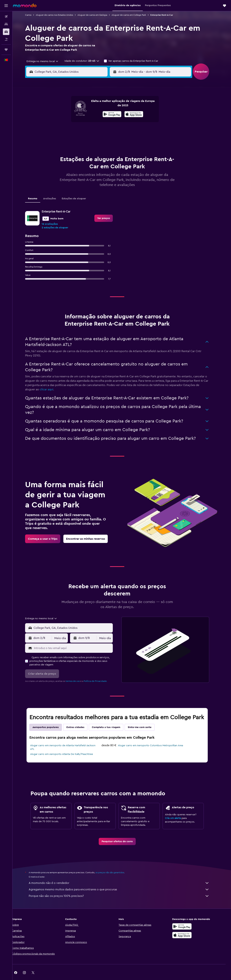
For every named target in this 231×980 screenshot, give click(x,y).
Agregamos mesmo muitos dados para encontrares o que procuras (124, 880)
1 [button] (101, 105)
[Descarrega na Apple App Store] (187, 926)
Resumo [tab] (37, 190)
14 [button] (92, 123)
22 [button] (101, 131)
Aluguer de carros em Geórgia (97, 15)
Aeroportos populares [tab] (50, 718)
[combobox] (46, 61)
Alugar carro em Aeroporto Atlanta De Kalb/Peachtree (66, 745)
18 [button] (66, 131)
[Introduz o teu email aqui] (77, 639)
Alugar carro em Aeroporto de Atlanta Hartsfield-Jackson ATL (67, 738)
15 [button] (101, 123)
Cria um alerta (178, 809)
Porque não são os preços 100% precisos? (124, 887)
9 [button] (110, 114)
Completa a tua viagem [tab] (111, 718)
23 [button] (110, 131)
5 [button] (75, 114)
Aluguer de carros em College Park (133, 15)
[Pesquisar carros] (6, 32)
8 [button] (101, 114)
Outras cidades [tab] (80, 718)
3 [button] (58, 114)
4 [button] (66, 114)
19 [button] (75, 131)
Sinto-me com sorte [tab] (144, 718)
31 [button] (58, 149)
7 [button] (92, 114)
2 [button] (110, 105)
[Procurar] (6, 24)
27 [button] (84, 140)
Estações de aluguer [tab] (79, 190)
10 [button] (58, 123)
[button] (6, 6)
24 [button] (58, 140)
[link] (108, 209)
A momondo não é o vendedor (124, 874)
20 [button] (84, 131)
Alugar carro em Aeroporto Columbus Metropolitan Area (155, 736)
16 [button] (110, 123)
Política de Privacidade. (100, 672)
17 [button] (58, 131)
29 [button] (101, 140)
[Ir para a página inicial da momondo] (25, 5)
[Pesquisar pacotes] (6, 39)
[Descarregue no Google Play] (187, 917)
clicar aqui (51, 380)
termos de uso (77, 672)
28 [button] (92, 140)
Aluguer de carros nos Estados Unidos (59, 15)
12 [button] (75, 123)
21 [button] (92, 131)
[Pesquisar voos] (6, 17)
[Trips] (6, 50)
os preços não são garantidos (115, 863)
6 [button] (84, 114)
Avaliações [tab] (54, 190)
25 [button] (66, 140)
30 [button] (110, 140)
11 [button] (66, 123)
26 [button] (75, 140)
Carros (33, 15)
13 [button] (84, 123)
